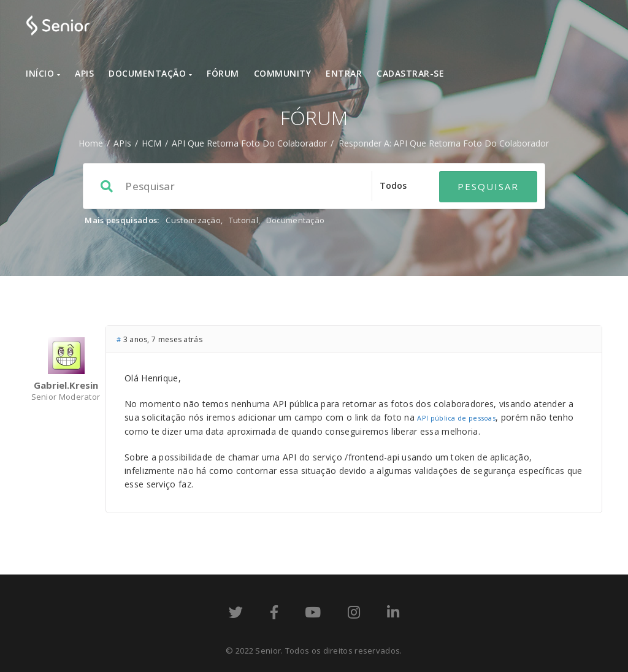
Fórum (223, 73)
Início (43, 73)
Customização (193, 220)
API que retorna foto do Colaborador (249, 143)
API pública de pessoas (456, 418)
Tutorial (243, 220)
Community (283, 73)
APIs (84, 73)
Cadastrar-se (410, 73)
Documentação (150, 73)
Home (91, 143)
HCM (151, 143)
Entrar (344, 73)
